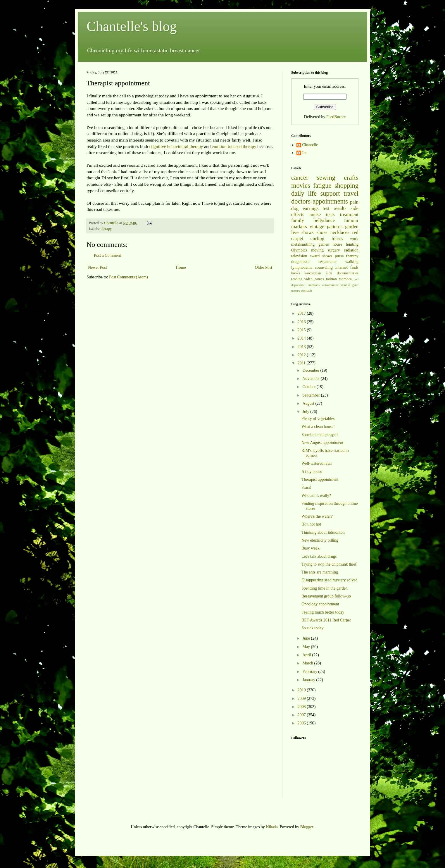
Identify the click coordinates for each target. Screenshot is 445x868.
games (324, 244)
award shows (321, 256)
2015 (302, 330)
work (354, 239)
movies (301, 186)
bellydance (324, 220)
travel (351, 193)
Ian (305, 153)
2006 (302, 723)
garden (352, 227)
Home (181, 267)
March (308, 663)
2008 (302, 707)
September (312, 395)
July (306, 412)
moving (317, 250)
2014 (302, 338)
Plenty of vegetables (318, 419)
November (312, 379)
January (309, 680)
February (310, 672)
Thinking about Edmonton (323, 532)
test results (335, 208)
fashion (331, 279)
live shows (302, 232)
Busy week (311, 548)
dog (295, 208)
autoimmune (330, 285)
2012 (302, 355)
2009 (302, 699)
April (307, 655)
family (298, 220)
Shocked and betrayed (320, 435)
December (311, 370)
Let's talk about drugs (319, 556)
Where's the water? (317, 516)
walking (352, 262)
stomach (306, 290)
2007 (302, 715)
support (330, 193)
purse (339, 256)
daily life (304, 193)
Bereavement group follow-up (326, 596)
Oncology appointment (320, 604)
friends (337, 239)
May (307, 647)
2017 (302, 313)
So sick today (312, 628)
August (309, 403)
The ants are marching (320, 572)
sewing (326, 178)
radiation (351, 250)
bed (356, 279)
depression (298, 285)
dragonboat (300, 262)
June (307, 638)
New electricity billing (320, 540)
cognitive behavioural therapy (176, 146)
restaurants (328, 262)
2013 (302, 347)
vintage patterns (326, 227)
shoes (322, 232)
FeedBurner (336, 117)
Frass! (306, 487)
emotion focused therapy (234, 146)
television (299, 256)
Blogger (307, 827)
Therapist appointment (320, 479)
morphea (345, 279)
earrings (311, 208)
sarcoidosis (313, 273)
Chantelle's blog (132, 26)
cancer (300, 178)
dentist (346, 285)
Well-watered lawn (317, 463)
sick (329, 273)
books (296, 273)
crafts (351, 178)
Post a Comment (107, 255)
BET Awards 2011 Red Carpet (326, 620)
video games (314, 279)
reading (297, 279)
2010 (302, 690)
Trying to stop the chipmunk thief (329, 564)
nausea (296, 290)
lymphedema (302, 267)
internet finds (347, 267)
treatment (349, 215)
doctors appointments (320, 201)
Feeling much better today (323, 612)
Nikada (272, 827)
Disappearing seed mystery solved (330, 580)
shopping (346, 186)
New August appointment (322, 443)
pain (354, 202)
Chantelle (310, 145)
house (315, 215)
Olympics (299, 250)
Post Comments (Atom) (129, 277)
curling (318, 238)
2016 (302, 322)
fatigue (322, 186)
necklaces (340, 232)
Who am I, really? (316, 496)
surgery (334, 250)
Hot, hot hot (311, 524)
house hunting (346, 244)
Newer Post (98, 267)
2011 (302, 363)
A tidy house (312, 472)
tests (330, 215)
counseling (324, 267)
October (309, 387)
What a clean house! (318, 427)
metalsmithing (303, 244)
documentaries (348, 273)
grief (355, 285)
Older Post (264, 267)
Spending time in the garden (325, 588)
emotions (314, 285)
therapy (106, 229)
